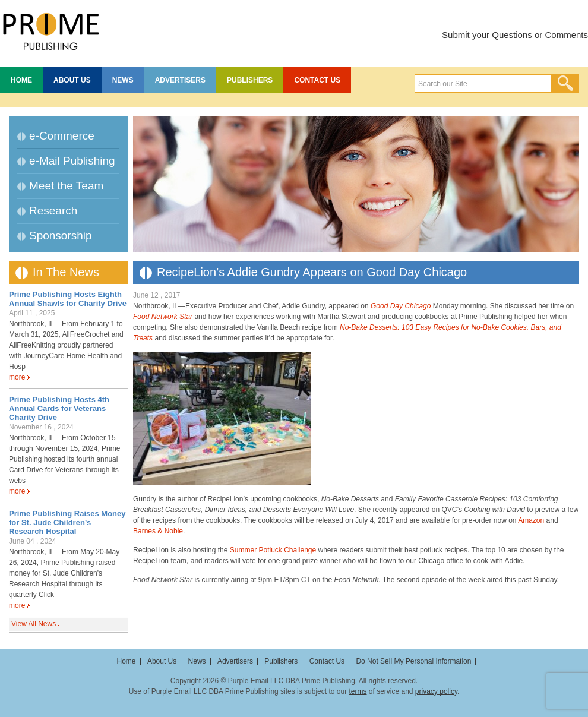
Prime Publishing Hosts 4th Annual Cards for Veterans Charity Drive (59, 408)
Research (53, 211)
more (17, 377)
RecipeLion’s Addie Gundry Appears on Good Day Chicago (312, 272)
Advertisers (180, 80)
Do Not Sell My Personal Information (413, 661)
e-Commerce (62, 136)
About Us (72, 80)
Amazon (531, 520)
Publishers (250, 80)
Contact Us (317, 80)
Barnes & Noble (158, 531)
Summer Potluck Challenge (273, 550)
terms (358, 691)
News (123, 80)
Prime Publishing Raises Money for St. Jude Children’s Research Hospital (67, 522)
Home (21, 80)
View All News (34, 624)
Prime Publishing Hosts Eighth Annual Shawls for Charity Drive (68, 299)
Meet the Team (66, 186)
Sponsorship (61, 236)
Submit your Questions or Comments (515, 35)
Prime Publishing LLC (50, 30)
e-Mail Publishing (72, 161)
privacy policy (436, 691)
